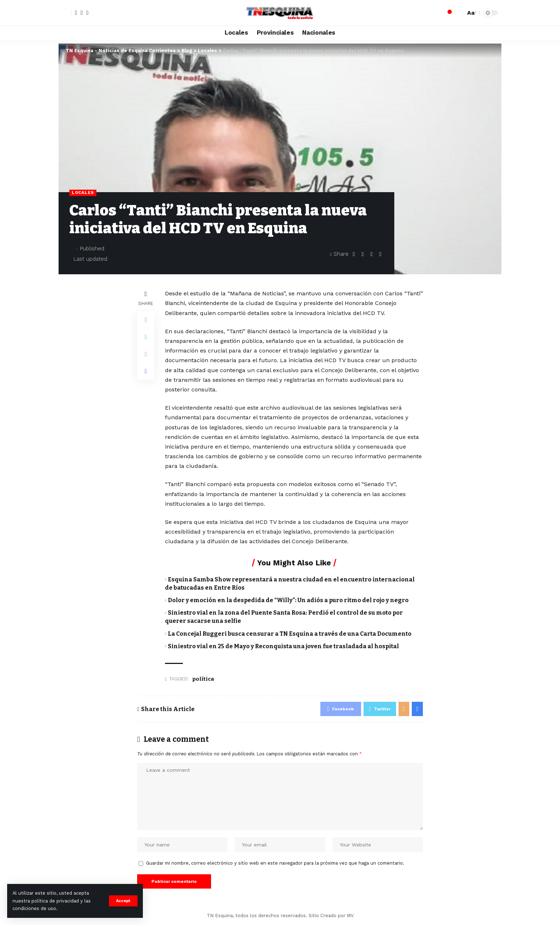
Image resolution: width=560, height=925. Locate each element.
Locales (83, 192)
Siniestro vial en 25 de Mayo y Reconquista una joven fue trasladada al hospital (283, 646)
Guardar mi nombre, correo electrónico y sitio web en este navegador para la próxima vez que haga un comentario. (275, 863)
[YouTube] (87, 13)
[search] (458, 13)
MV (350, 916)
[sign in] (65, 13)
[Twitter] (82, 13)
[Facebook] (76, 13)
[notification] (447, 13)
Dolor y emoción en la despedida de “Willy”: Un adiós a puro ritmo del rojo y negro (288, 600)
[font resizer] (471, 13)
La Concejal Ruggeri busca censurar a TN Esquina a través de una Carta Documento (290, 634)
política (203, 679)
